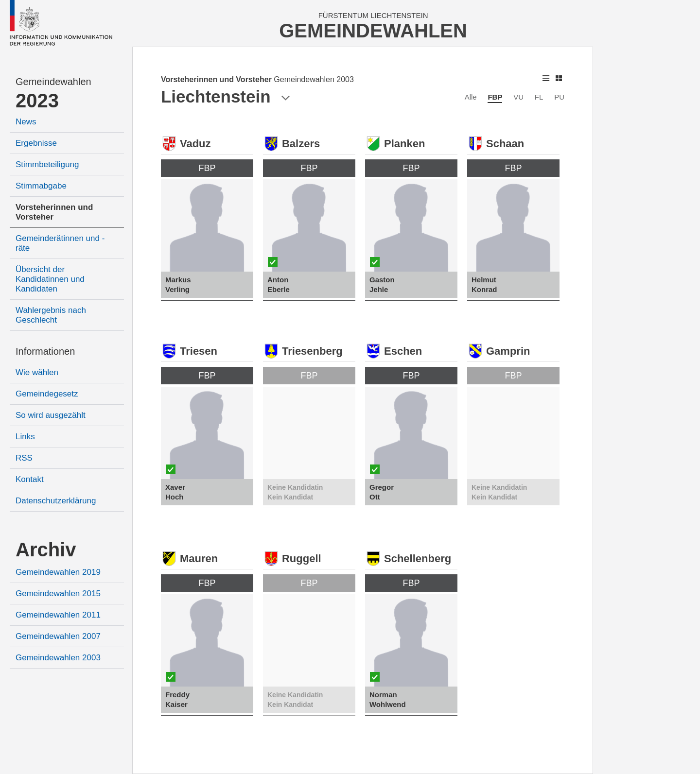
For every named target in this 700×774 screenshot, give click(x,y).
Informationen (45, 351)
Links (25, 437)
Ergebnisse (36, 143)
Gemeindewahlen (53, 82)
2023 (37, 101)
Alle (471, 97)
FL (539, 97)
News (26, 122)
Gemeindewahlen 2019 (58, 572)
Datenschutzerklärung (56, 501)
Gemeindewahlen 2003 (58, 658)
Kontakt (30, 479)
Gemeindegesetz (47, 394)
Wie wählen (37, 372)
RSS (24, 458)
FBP (495, 97)
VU (518, 97)
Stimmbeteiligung (47, 164)
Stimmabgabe (41, 186)
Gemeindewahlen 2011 (58, 615)
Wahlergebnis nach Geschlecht (51, 315)
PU (559, 97)
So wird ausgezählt (51, 415)
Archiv (46, 550)
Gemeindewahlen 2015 (58, 593)
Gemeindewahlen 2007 (58, 636)
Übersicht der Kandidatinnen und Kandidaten (50, 279)
